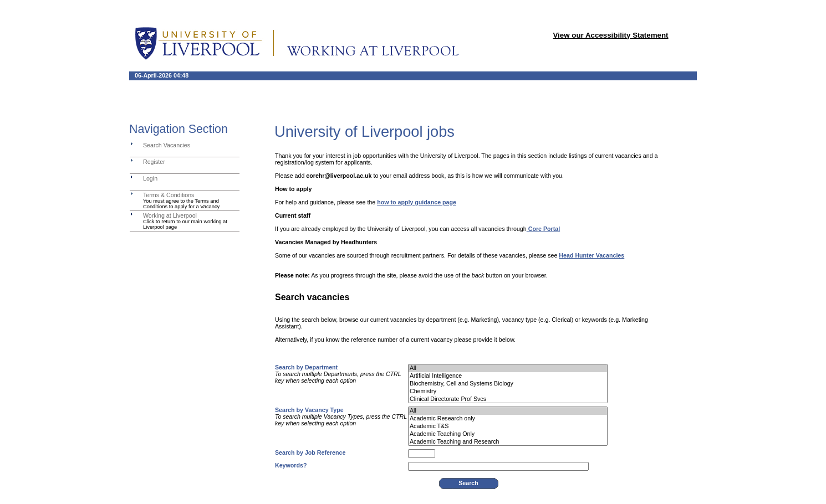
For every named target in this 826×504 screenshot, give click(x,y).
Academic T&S (508, 426)
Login (150, 178)
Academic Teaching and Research (508, 442)
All (508, 368)
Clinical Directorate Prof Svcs (508, 399)
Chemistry (508, 392)
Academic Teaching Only (508, 434)
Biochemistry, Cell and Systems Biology (508, 384)
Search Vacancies (167, 145)
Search (468, 483)
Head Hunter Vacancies (592, 255)
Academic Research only (508, 419)
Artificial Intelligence (508, 376)
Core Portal (543, 229)
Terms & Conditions (169, 195)
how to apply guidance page (417, 202)
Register (154, 162)
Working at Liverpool (170, 215)
